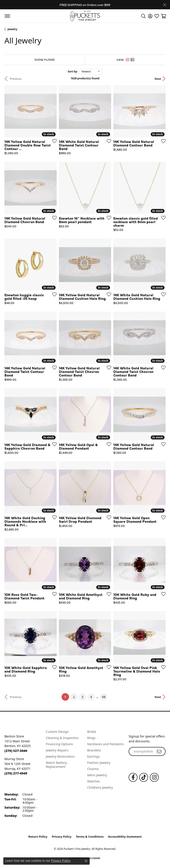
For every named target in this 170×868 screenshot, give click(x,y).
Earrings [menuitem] (93, 756)
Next (158, 79)
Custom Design (57, 732)
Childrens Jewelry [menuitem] (100, 787)
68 (104, 697)
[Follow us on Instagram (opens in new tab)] (154, 777)
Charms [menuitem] (93, 769)
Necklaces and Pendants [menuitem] (105, 744)
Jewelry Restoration (60, 756)
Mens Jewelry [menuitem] (97, 775)
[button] (143, 16)
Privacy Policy (62, 837)
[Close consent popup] (86, 861)
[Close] (165, 5)
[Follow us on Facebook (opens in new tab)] (133, 777)
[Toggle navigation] (7, 16)
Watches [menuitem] (94, 781)
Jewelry (12, 29)
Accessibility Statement (125, 837)
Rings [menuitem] (91, 738)
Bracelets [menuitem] (94, 750)
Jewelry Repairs (57, 750)
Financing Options (59, 744)
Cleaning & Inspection (62, 738)
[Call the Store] (16, 751)
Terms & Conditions (90, 837)
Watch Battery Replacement (56, 765)
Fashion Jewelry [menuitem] (99, 763)
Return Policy (38, 837)
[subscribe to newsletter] (159, 751)
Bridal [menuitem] (92, 732)
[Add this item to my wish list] (53, 141)
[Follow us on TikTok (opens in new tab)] (144, 777)
